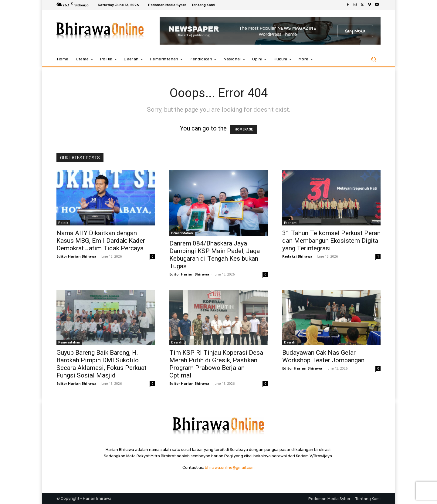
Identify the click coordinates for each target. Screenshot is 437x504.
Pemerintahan (182, 233)
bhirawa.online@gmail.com (230, 467)
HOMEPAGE (244, 129)
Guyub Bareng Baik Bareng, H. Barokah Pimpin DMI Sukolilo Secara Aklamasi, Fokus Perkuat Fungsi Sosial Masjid (102, 364)
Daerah (177, 342)
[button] (373, 59)
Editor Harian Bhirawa (76, 256)
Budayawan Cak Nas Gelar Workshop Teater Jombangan (323, 356)
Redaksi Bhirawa (297, 256)
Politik (63, 223)
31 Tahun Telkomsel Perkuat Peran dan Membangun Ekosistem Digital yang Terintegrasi (331, 241)
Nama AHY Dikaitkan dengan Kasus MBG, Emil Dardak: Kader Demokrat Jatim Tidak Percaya (101, 241)
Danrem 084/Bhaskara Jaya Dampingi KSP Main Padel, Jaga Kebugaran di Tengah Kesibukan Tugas (215, 255)
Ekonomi (291, 223)
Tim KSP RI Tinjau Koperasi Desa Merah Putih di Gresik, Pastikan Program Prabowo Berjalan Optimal (216, 364)
